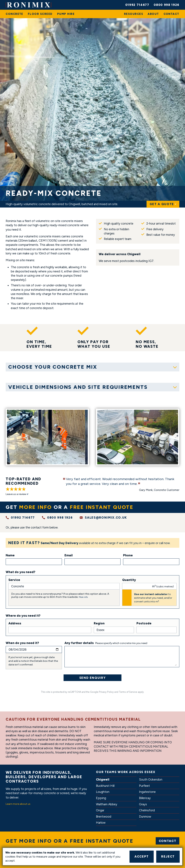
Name (10, 555)
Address (15, 623)
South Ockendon (151, 779)
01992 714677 (137, 5)
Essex (150, 772)
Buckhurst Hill (105, 786)
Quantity (129, 580)
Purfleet (144, 786)
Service (14, 580)
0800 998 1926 (166, 5)
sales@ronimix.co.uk (106, 518)
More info (83, 597)
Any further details (79, 643)
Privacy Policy (106, 692)
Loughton (103, 792)
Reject (168, 856)
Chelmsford (147, 810)
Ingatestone (147, 792)
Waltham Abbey (107, 804)
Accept (142, 856)
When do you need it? (22, 643)
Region (99, 623)
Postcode (144, 623)
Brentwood (104, 816)
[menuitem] (14, 14)
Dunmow (145, 816)
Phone (128, 555)
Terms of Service (128, 692)
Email (69, 555)
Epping (101, 798)
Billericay (145, 798)
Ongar (100, 810)
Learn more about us (18, 804)
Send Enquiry (93, 678)
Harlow (101, 823)
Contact (168, 841)
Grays (143, 804)
